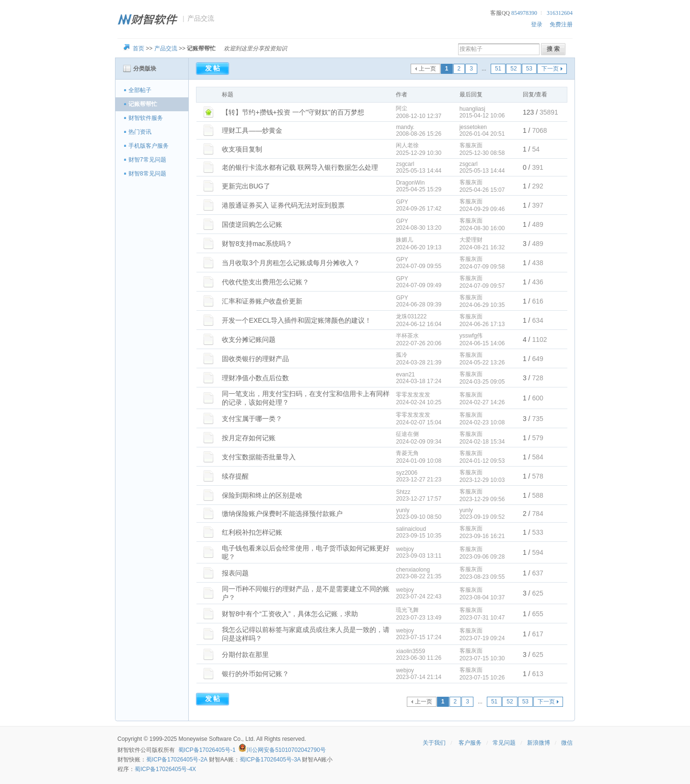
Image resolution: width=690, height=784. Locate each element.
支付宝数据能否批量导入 (259, 457)
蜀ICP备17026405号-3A (270, 760)
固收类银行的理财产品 (255, 359)
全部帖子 (140, 90)
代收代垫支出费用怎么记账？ (265, 282)
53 (529, 69)
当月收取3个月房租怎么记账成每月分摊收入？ (291, 263)
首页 (138, 48)
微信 (567, 743)
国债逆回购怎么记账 (252, 224)
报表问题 (235, 573)
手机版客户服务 (149, 146)
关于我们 (434, 743)
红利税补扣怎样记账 (252, 532)
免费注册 (561, 24)
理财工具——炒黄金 (252, 130)
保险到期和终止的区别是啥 (262, 495)
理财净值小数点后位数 (255, 378)
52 (513, 69)
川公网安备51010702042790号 (286, 750)
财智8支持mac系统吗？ (257, 244)
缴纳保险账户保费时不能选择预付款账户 (282, 514)
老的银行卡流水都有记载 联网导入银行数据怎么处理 (300, 167)
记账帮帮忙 (143, 104)
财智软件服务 (146, 118)
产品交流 (166, 48)
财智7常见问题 (147, 160)
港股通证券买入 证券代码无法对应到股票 (283, 205)
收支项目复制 (242, 149)
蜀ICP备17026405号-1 (207, 750)
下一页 (550, 69)
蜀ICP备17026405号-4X (165, 769)
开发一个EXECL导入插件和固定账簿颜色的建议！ (297, 320)
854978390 (524, 13)
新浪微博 (539, 743)
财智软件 (129, 750)
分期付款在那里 (245, 655)
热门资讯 (140, 132)
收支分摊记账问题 (249, 339)
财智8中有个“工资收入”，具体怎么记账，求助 (290, 614)
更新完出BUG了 (246, 186)
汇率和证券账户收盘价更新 (262, 301)
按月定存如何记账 (249, 438)
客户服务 (470, 743)
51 (498, 69)
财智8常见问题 (147, 174)
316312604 (560, 13)
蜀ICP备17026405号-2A (177, 760)
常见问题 (504, 743)
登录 (537, 24)
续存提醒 (235, 476)
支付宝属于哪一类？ (252, 419)
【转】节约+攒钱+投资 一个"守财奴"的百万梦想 (293, 112)
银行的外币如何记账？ (255, 674)
